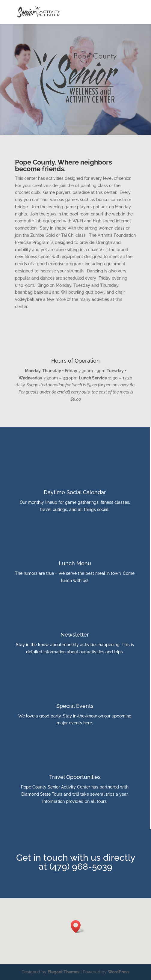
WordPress (119, 972)
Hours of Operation (75, 361)
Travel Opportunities (75, 777)
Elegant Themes (64, 972)
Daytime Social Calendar (75, 492)
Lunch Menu (75, 563)
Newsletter (75, 635)
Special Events (75, 706)
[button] (78, 927)
